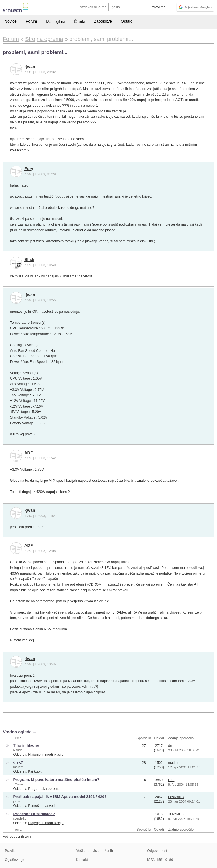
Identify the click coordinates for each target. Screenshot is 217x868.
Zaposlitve (103, 21)
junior (17, 801)
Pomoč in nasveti (41, 806)
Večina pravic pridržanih (95, 851)
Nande (18, 750)
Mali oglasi (55, 22)
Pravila (10, 851)
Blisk (29, 260)
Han (171, 780)
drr (170, 746)
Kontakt (82, 860)
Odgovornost (157, 851)
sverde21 (20, 818)
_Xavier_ (19, 784)
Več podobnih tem (17, 837)
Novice (11, 21)
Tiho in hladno (26, 745)
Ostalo (127, 21)
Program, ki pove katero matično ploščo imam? (56, 780)
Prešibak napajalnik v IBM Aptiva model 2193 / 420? (60, 797)
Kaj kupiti (35, 771)
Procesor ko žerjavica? (34, 814)
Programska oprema (44, 789)
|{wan (30, 67)
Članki (79, 22)
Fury (29, 169)
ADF (29, 453)
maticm (18, 767)
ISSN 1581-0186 (160, 860)
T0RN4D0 (176, 814)
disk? (18, 762)
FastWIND (176, 797)
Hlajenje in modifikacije (46, 755)
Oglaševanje (14, 860)
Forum (31, 21)
